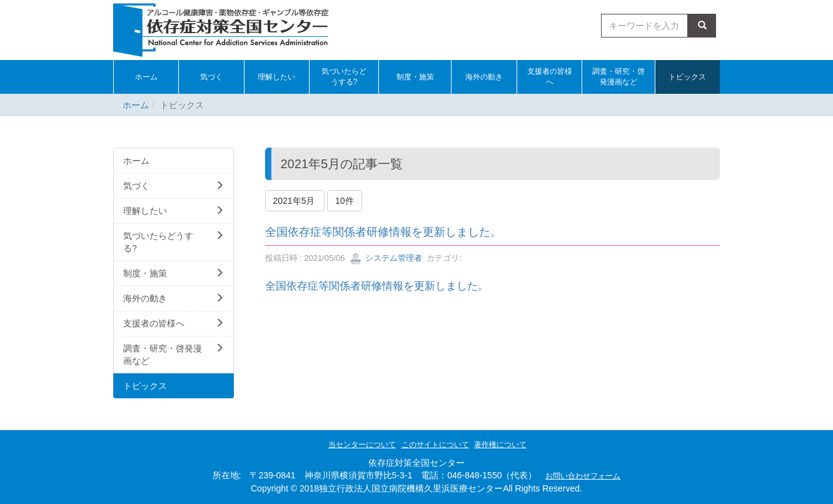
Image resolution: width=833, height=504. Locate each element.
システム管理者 (386, 258)
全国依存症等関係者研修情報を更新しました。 (383, 232)
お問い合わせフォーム (583, 476)
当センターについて (362, 445)
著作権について (500, 445)
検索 (702, 26)
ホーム (136, 105)
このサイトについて (435, 445)
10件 (345, 201)
